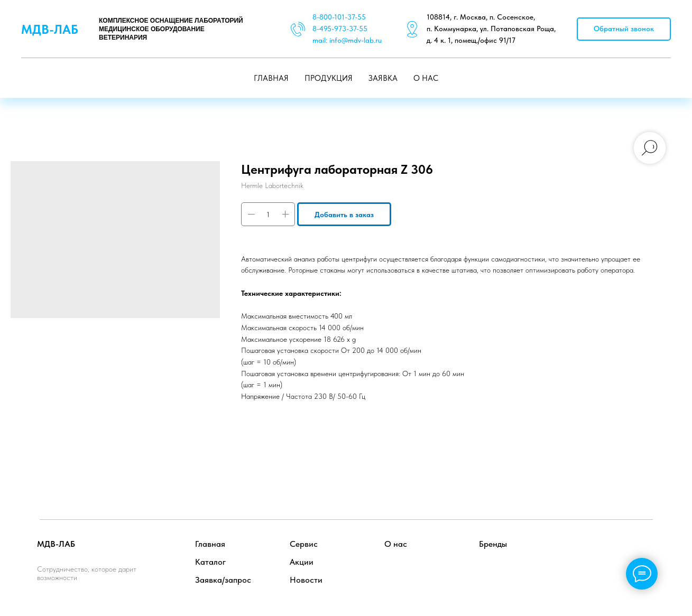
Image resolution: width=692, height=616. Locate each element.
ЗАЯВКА (383, 78)
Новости (306, 580)
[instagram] (645, 553)
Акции (302, 562)
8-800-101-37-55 (339, 17)
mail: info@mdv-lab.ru (347, 40)
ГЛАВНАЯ (271, 78)
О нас (396, 544)
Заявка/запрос (223, 580)
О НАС (426, 78)
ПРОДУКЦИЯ (329, 78)
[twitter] (621, 553)
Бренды (493, 544)
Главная (210, 544)
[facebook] (598, 553)
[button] (624, 29)
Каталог (210, 562)
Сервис (304, 544)
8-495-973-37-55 (340, 29)
